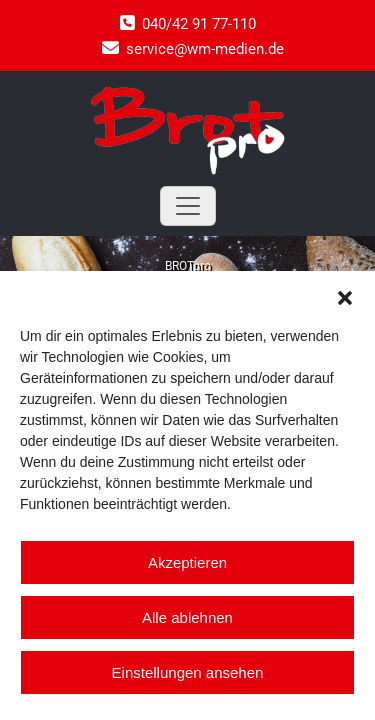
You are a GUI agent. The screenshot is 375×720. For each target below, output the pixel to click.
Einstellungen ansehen (188, 672)
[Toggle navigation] (188, 206)
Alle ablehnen (187, 617)
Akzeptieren (187, 562)
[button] (345, 296)
